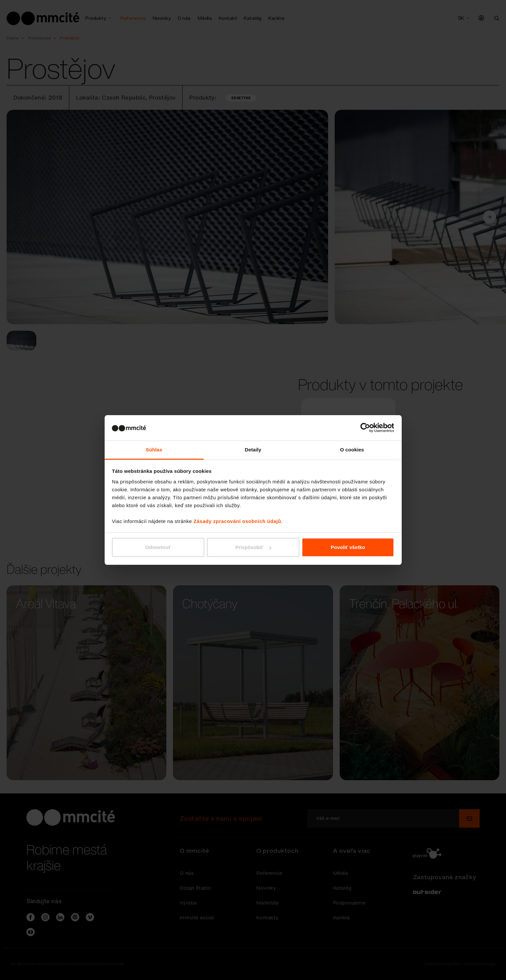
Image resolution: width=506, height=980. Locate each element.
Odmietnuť (158, 547)
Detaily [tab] (253, 450)
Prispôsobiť (253, 547)
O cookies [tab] (352, 450)
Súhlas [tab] (154, 450)
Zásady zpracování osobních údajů (237, 521)
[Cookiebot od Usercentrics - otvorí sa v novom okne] (365, 428)
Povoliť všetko (348, 547)
